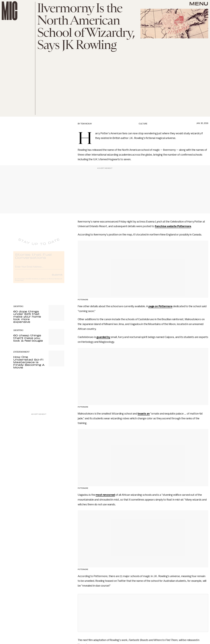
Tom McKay (86, 124)
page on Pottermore (160, 306)
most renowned (105, 495)
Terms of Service (54, 281)
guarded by (103, 337)
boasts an (144, 414)
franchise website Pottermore (173, 226)
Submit (57, 277)
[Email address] (39, 269)
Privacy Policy (19, 283)
